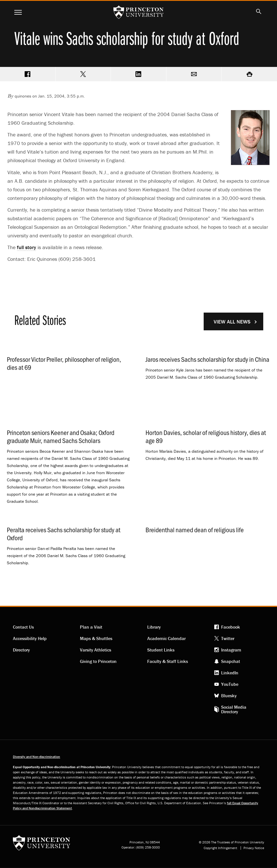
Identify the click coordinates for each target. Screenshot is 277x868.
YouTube (230, 684)
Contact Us (23, 627)
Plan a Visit (91, 627)
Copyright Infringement (220, 848)
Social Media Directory (234, 709)
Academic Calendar (166, 638)
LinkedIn (230, 673)
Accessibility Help (30, 638)
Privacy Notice (254, 848)
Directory (21, 650)
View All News (232, 322)
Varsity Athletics (96, 650)
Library (154, 627)
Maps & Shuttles (96, 638)
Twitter (228, 638)
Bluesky (229, 696)
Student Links (161, 650)
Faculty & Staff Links (168, 661)
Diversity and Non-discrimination (37, 757)
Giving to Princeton (98, 661)
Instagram (231, 650)
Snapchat (231, 661)
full (26, 247)
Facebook (231, 627)
